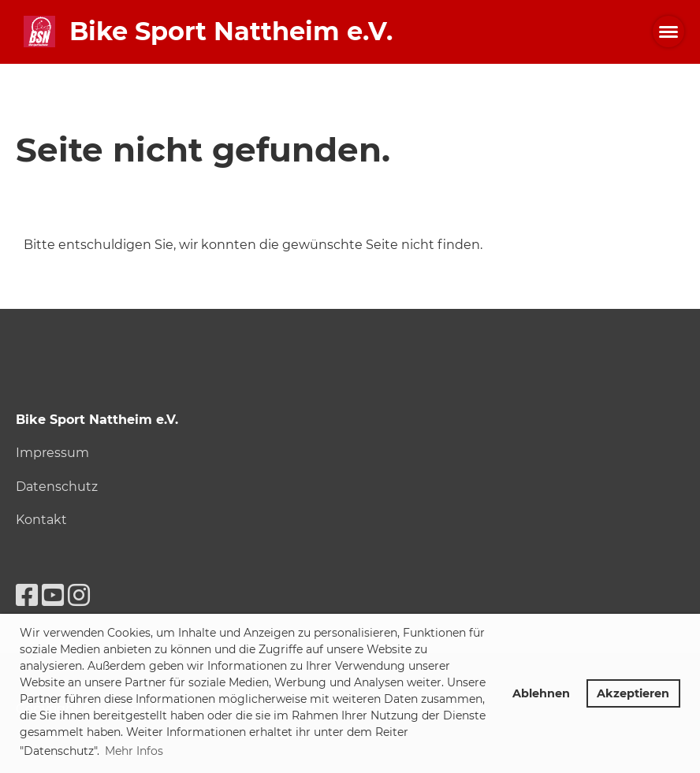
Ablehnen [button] (541, 693)
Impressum (52, 453)
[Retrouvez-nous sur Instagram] (79, 595)
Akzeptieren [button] (633, 693)
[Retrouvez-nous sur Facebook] (27, 595)
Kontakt (41, 520)
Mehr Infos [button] (134, 751)
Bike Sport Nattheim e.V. (231, 31)
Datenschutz (57, 487)
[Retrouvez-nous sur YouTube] (53, 595)
